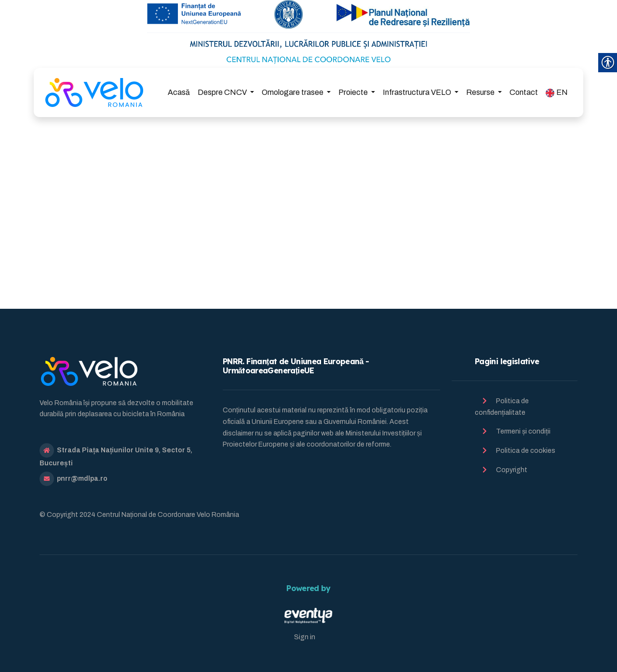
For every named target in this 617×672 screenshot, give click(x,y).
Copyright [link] (512, 470)
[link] (94, 92)
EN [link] (557, 93)
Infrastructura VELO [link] (418, 92)
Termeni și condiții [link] (523, 431)
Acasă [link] (179, 92)
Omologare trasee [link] (293, 92)
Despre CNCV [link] (223, 92)
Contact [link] (524, 92)
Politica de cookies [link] (526, 451)
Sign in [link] (305, 637)
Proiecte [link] (354, 92)
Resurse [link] (481, 92)
